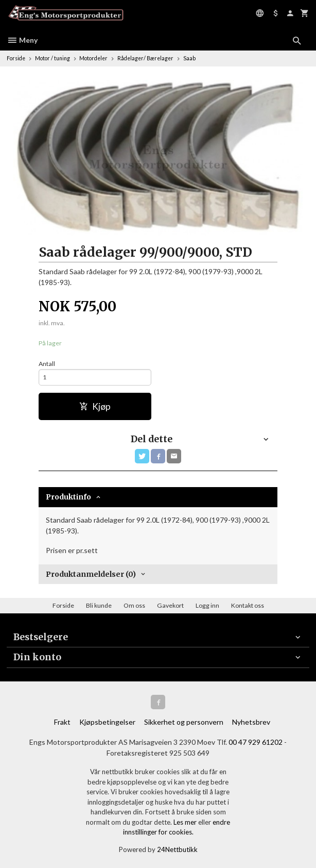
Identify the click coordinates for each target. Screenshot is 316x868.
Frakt (62, 722)
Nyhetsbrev (251, 722)
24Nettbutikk (177, 849)
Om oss (134, 605)
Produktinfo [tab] (68, 497)
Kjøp (95, 406)
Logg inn (207, 605)
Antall (47, 364)
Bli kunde (99, 605)
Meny (22, 40)
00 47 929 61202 (256, 742)
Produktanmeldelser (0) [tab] (91, 574)
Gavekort (170, 605)
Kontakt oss (248, 605)
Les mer (186, 822)
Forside (16, 58)
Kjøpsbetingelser (107, 722)
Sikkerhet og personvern (184, 722)
